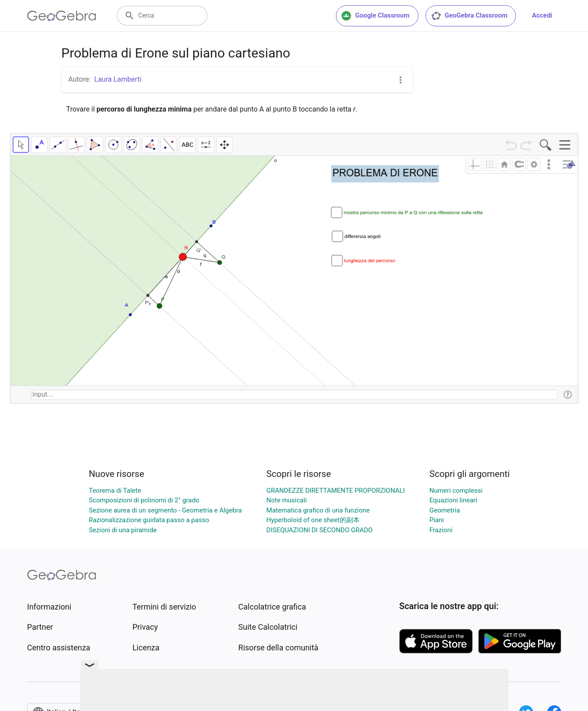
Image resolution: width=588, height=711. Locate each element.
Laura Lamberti (118, 79)
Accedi (542, 15)
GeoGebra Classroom (469, 16)
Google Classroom (375, 16)
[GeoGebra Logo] (62, 16)
